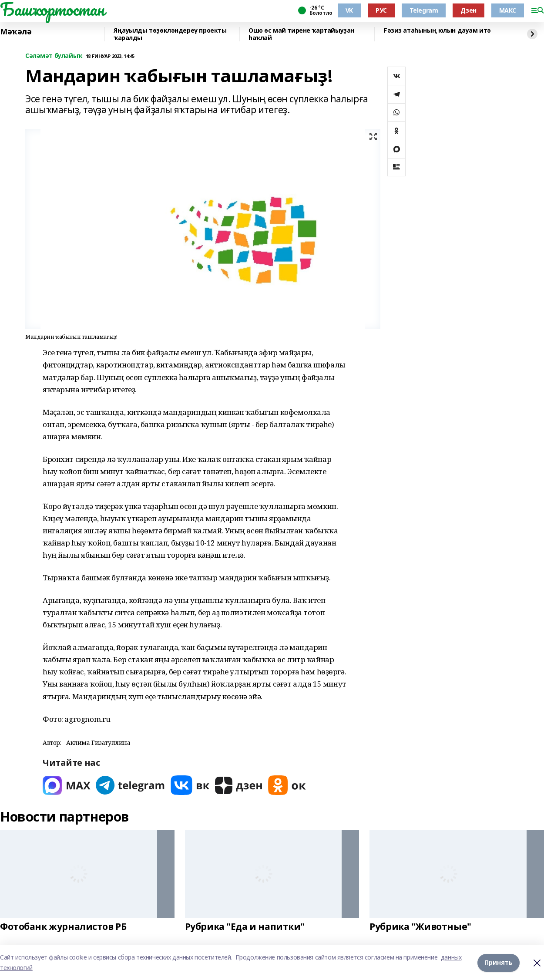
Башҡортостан (52, 9)
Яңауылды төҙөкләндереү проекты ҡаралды (170, 34)
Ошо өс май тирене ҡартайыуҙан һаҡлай (301, 34)
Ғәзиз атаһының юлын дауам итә (437, 31)
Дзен (468, 10)
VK (349, 10)
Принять (499, 962)
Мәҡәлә (16, 32)
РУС (381, 10)
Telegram (424, 10)
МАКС (508, 10)
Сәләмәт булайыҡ (54, 56)
